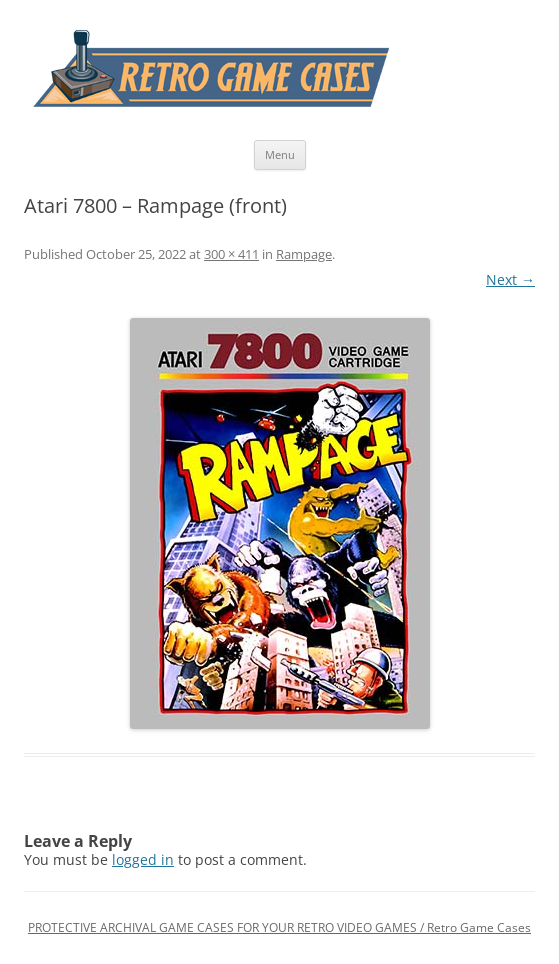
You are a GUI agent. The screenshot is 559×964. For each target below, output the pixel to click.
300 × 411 (231, 254)
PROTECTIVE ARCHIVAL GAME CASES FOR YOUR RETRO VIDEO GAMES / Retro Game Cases (279, 927)
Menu (280, 154)
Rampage (304, 254)
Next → (510, 279)
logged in (143, 859)
